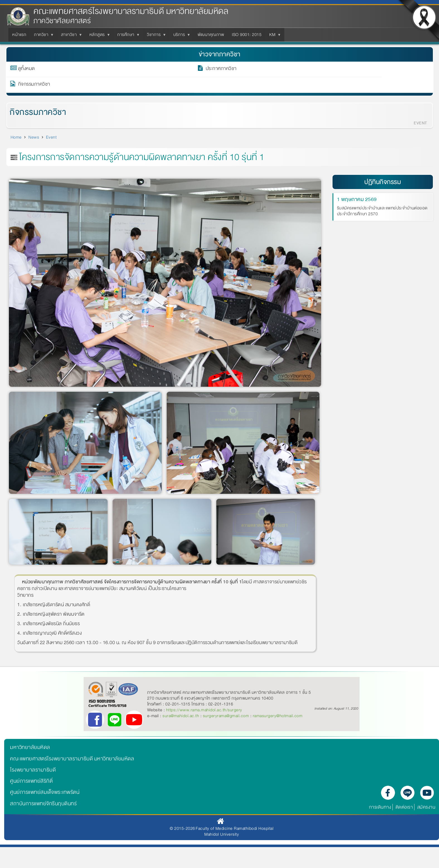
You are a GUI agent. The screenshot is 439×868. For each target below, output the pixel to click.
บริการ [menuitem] (180, 36)
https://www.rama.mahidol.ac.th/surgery (204, 710)
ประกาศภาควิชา (221, 69)
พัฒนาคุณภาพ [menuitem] (211, 35)
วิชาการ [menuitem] (155, 36)
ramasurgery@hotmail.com (278, 716)
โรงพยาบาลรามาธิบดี (33, 770)
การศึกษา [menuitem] (127, 36)
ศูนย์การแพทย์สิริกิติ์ (31, 781)
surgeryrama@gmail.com (226, 716)
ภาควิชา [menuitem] (42, 36)
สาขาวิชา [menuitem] (70, 36)
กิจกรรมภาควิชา (34, 85)
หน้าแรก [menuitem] (19, 35)
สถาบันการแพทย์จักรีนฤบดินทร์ (43, 804)
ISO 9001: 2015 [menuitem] (247, 35)
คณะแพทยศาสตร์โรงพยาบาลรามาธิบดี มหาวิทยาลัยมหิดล (131, 11)
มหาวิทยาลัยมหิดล (30, 747)
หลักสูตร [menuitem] (98, 36)
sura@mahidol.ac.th (181, 716)
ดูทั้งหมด (26, 69)
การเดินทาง (380, 807)
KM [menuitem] (273, 36)
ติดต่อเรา (404, 807)
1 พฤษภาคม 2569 (357, 199)
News (34, 137)
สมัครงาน (426, 807)
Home (16, 137)
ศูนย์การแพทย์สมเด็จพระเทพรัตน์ (45, 792)
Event (51, 137)
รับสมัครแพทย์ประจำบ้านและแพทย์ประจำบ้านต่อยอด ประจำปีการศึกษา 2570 (382, 211)
